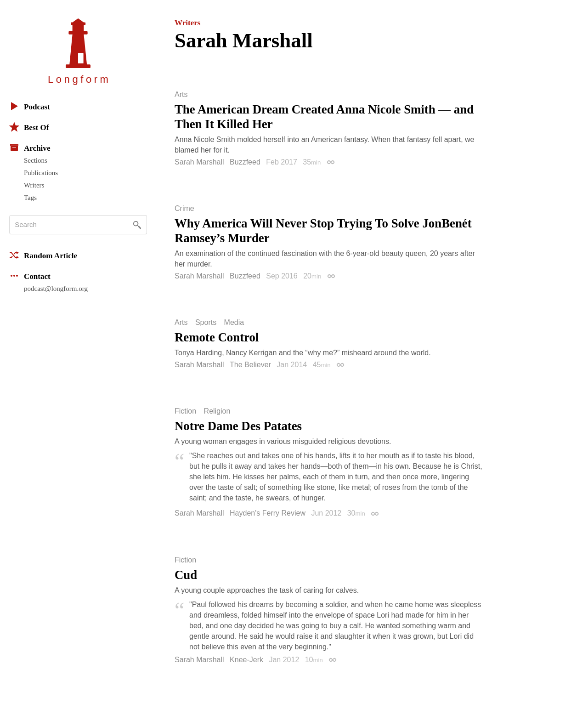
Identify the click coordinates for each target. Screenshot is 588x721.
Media (234, 323)
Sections (36, 160)
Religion (217, 411)
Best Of (29, 127)
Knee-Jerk (246, 660)
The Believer (250, 365)
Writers (34, 185)
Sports (206, 323)
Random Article (43, 255)
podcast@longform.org (56, 289)
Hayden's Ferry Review (268, 513)
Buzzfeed (245, 162)
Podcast (30, 106)
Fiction (185, 411)
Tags (30, 198)
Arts (181, 95)
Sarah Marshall (199, 162)
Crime (184, 209)
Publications (41, 173)
